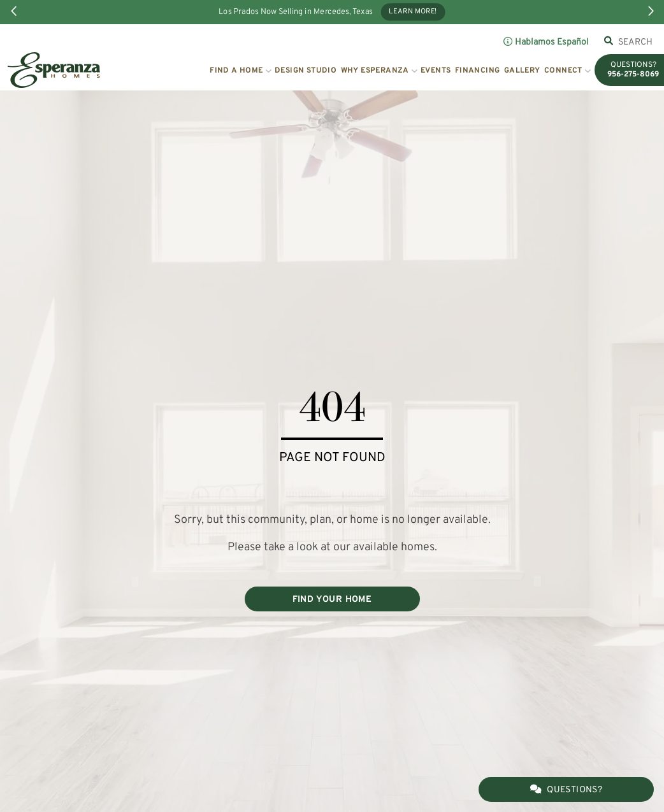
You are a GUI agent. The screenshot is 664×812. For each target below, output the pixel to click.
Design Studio (306, 71)
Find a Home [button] (236, 71)
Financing (478, 71)
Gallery (522, 71)
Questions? (566, 790)
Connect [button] (563, 71)
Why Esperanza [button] (375, 71)
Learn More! (413, 12)
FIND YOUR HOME (332, 600)
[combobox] (636, 42)
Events (436, 71)
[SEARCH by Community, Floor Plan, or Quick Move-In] (636, 42)
